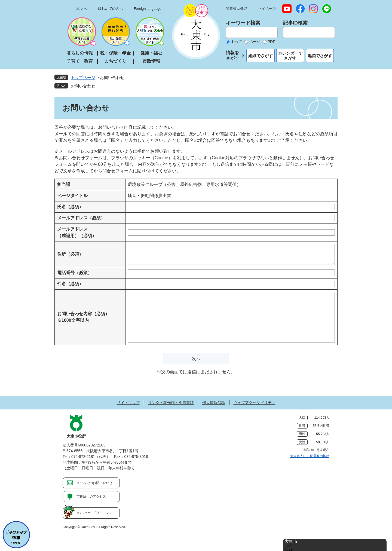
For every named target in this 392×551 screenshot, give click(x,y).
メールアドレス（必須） (81, 218)
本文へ (82, 9)
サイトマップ (128, 403)
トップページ (83, 77)
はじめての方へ (110, 9)
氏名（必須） (70, 207)
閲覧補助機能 (237, 9)
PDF (271, 42)
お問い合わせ (83, 86)
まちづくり (115, 61)
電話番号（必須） (75, 273)
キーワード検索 (243, 23)
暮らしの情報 (80, 53)
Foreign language (147, 9)
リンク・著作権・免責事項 (171, 403)
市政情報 (151, 61)
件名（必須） (70, 284)
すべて (236, 42)
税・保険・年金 (115, 53)
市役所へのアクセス (91, 497)
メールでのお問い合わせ (94, 483)
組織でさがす (261, 56)
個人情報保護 (214, 403)
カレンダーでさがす (290, 56)
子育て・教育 (80, 61)
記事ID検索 (295, 23)
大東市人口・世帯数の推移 (310, 456)
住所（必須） (70, 254)
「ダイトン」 (94, 513)
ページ (255, 42)
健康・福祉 (151, 53)
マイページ (267, 9)
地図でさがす (320, 56)
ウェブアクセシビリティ (255, 403)
